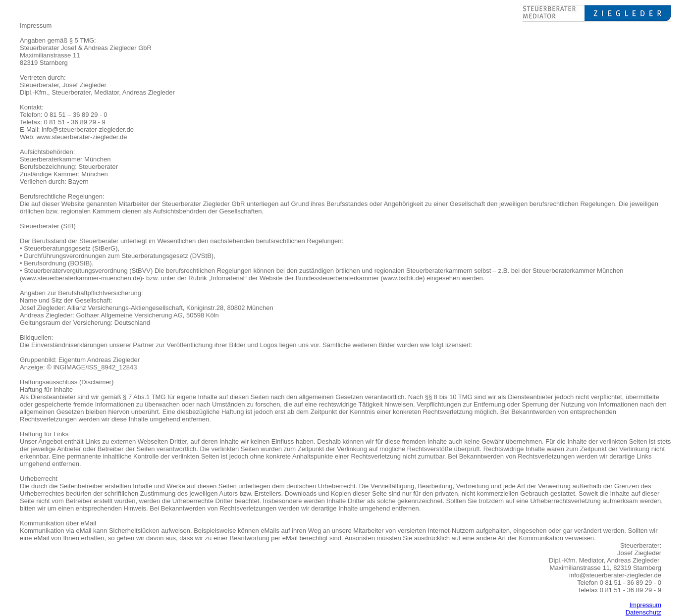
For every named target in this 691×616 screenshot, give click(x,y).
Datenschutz (643, 612)
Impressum (645, 605)
